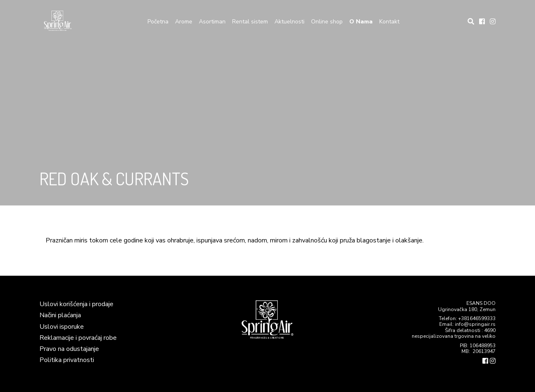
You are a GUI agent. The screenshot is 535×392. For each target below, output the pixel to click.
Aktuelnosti (289, 22)
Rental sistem (250, 22)
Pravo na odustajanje (69, 349)
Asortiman (212, 22)
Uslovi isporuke (62, 327)
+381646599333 (477, 318)
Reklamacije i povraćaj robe (78, 338)
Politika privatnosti (67, 360)
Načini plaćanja (60, 315)
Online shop (327, 22)
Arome (184, 22)
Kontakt (389, 22)
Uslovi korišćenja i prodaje (76, 304)
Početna (158, 22)
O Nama (361, 22)
